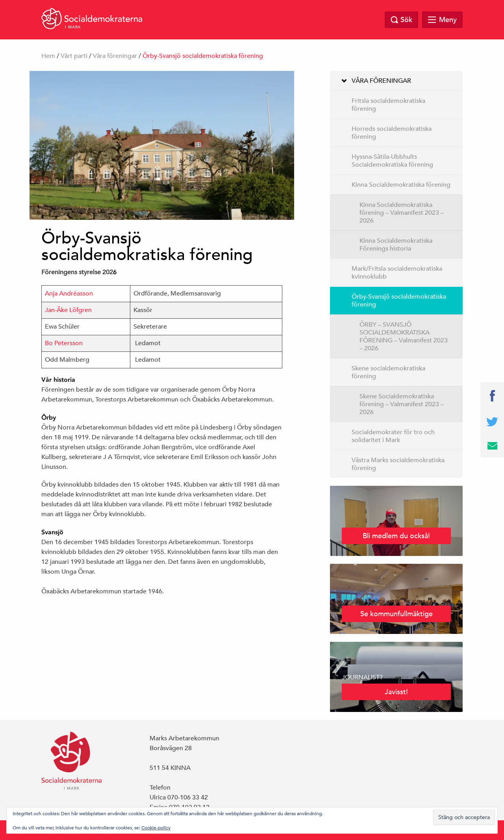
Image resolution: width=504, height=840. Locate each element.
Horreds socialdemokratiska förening (392, 133)
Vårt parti (74, 56)
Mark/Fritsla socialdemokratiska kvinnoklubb (397, 273)
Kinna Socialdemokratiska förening (401, 185)
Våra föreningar (115, 56)
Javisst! (396, 692)
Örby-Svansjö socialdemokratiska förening (399, 301)
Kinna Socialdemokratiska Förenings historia (396, 245)
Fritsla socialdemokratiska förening (388, 105)
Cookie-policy (156, 827)
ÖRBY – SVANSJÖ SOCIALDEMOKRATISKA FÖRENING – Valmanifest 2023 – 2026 (404, 336)
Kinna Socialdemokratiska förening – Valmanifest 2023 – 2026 (402, 213)
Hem (48, 56)
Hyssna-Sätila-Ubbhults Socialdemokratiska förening (392, 161)
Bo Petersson (64, 343)
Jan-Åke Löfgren (68, 310)
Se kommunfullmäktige (397, 614)
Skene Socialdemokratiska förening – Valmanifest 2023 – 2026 (402, 404)
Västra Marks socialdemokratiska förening (398, 464)
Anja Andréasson (69, 294)
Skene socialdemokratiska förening (388, 372)
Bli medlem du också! (396, 536)
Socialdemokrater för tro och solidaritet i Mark (393, 436)
